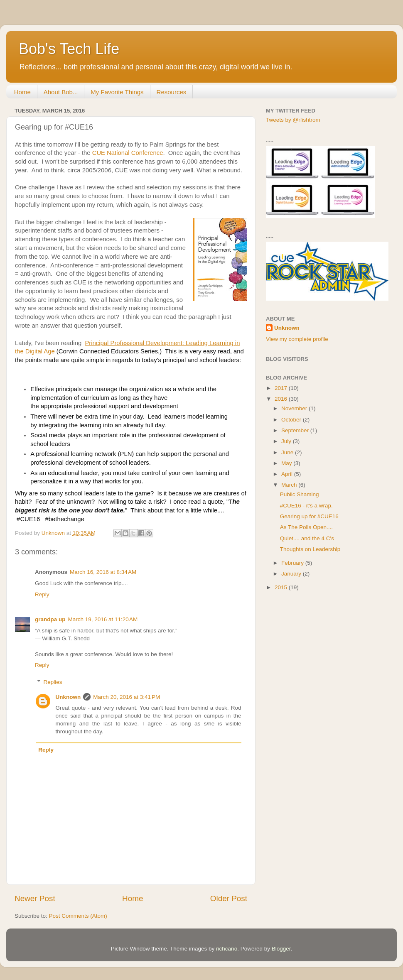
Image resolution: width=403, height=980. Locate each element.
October (292, 420)
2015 (282, 587)
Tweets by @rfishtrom (293, 120)
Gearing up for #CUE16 (309, 516)
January (292, 574)
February (293, 563)
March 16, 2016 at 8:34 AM (103, 572)
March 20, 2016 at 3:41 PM (127, 697)
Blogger (281, 949)
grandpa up (50, 619)
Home (22, 92)
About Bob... (61, 92)
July (287, 441)
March (290, 485)
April (288, 474)
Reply (42, 594)
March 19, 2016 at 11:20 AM (103, 619)
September (296, 430)
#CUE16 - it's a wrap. (306, 506)
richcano (227, 949)
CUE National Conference (128, 153)
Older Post (229, 898)
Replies (53, 682)
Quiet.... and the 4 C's (307, 538)
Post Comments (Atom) (78, 916)
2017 (282, 388)
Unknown (68, 697)
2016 (282, 399)
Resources (172, 92)
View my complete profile (297, 339)
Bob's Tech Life (69, 49)
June (288, 452)
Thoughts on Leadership (310, 549)
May (287, 463)
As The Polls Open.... (306, 527)
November (295, 408)
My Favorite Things (117, 92)
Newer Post (35, 898)
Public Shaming (300, 494)
